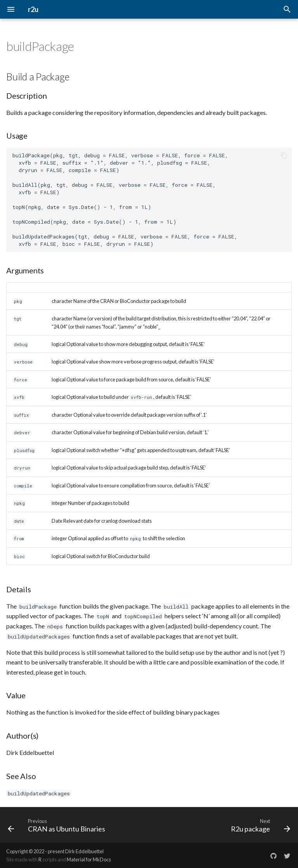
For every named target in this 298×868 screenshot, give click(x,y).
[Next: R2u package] (259, 825)
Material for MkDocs (89, 859)
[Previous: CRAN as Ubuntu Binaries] (58, 825)
